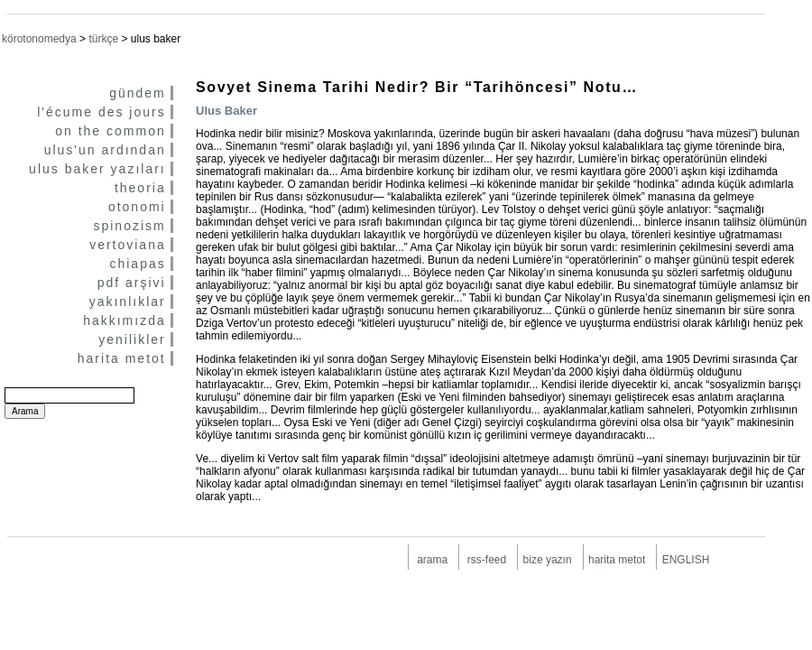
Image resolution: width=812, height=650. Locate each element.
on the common (111, 131)
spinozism (129, 226)
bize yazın (548, 560)
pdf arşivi (132, 283)
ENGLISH (686, 560)
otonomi (137, 207)
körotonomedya (39, 39)
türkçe (103, 39)
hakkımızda (125, 320)
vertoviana (128, 245)
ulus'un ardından (105, 150)
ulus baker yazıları (97, 169)
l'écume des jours (101, 112)
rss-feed (487, 560)
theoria (140, 188)
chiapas (137, 264)
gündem (138, 93)
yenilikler (132, 339)
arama (432, 560)
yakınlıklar (128, 302)
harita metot (122, 358)
